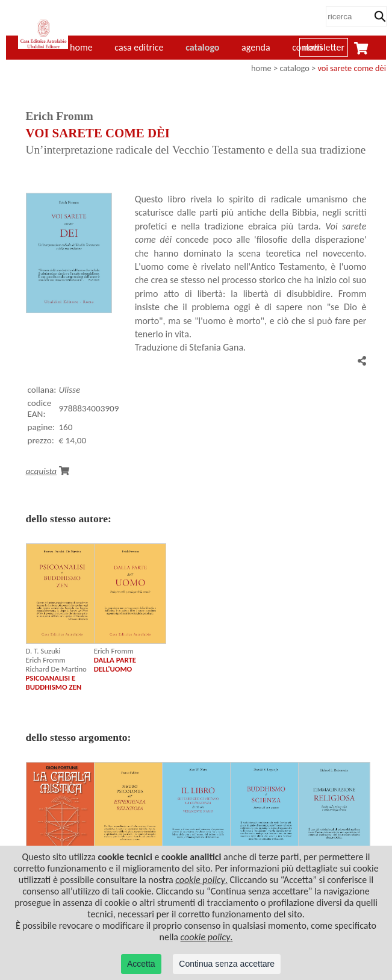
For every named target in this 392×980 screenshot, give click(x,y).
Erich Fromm (46, 660)
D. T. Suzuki (43, 651)
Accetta (141, 964)
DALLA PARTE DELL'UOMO (115, 664)
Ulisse (69, 390)
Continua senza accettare (227, 964)
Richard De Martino (56, 669)
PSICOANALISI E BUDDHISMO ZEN (54, 682)
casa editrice (139, 47)
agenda (256, 47)
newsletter (324, 47)
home (261, 68)
